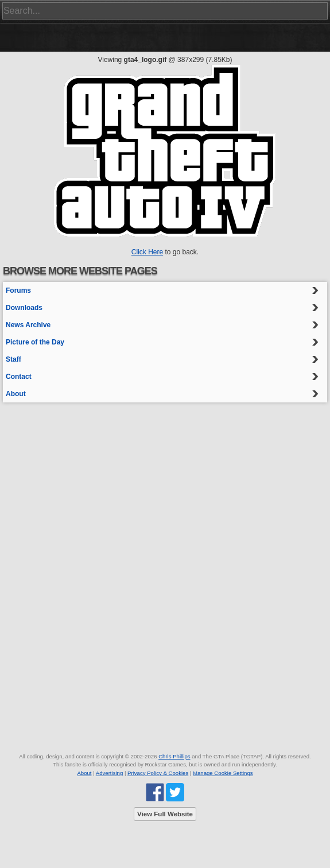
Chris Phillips (174, 756)
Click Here (147, 252)
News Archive (28, 325)
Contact (19, 377)
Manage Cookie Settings (223, 773)
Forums (18, 290)
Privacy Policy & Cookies (158, 773)
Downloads (24, 308)
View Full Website (165, 814)
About (16, 394)
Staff (13, 359)
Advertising (109, 773)
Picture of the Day (35, 342)
